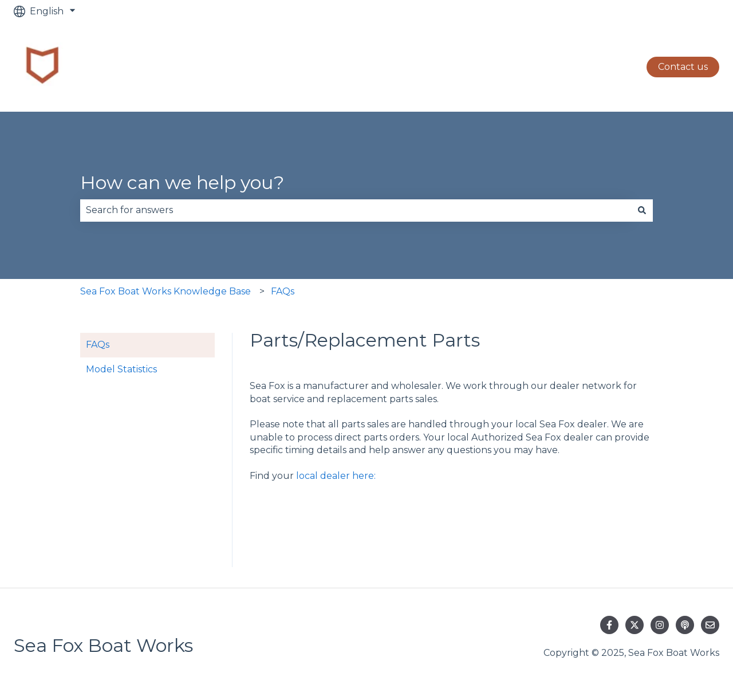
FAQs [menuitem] (98, 345)
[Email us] (710, 625)
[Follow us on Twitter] (635, 625)
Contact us (683, 67)
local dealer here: (336, 476)
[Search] (642, 210)
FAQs (283, 291)
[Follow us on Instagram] (660, 625)
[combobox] (356, 210)
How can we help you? (182, 182)
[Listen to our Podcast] (685, 625)
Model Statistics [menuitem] (121, 369)
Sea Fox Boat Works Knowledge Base (165, 291)
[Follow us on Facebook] (609, 625)
